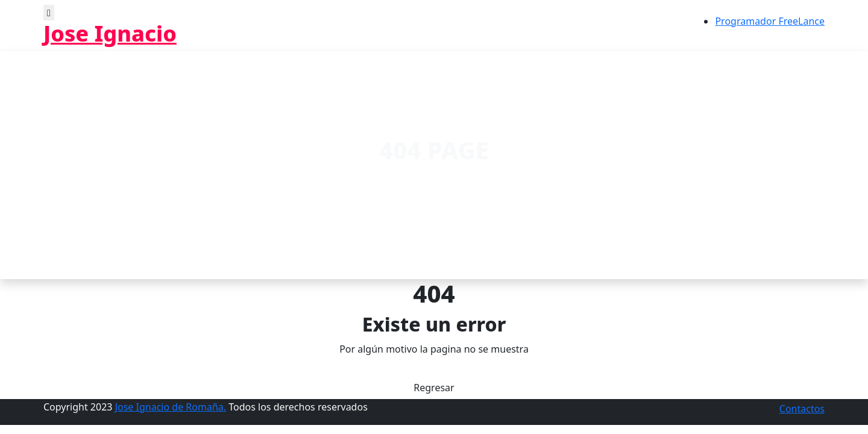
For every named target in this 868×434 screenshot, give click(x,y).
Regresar (434, 388)
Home (403, 179)
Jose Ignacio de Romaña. (171, 407)
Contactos (802, 409)
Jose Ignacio (110, 33)
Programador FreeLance (770, 21)
